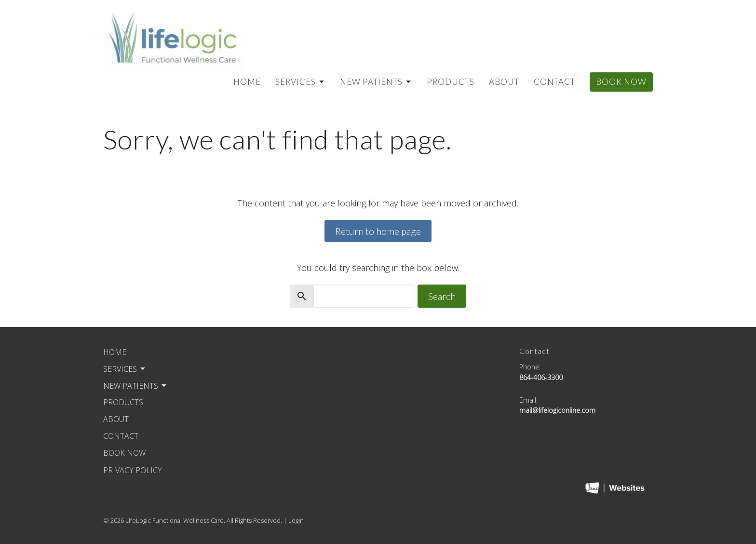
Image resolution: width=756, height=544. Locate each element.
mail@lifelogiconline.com (557, 410)
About (504, 82)
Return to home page (378, 231)
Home (247, 82)
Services (300, 82)
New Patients (376, 82)
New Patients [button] (135, 386)
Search (442, 296)
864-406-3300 (541, 377)
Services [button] (125, 369)
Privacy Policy (133, 470)
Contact (554, 82)
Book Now (621, 82)
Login (296, 520)
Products (451, 82)
